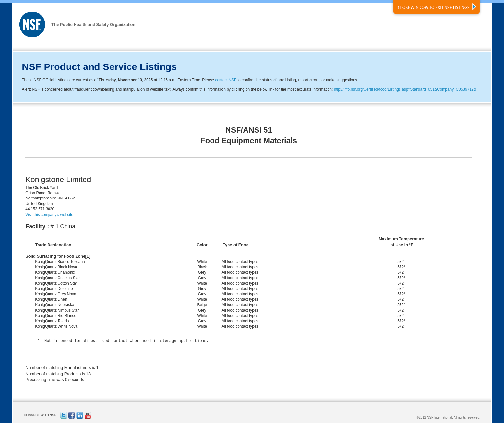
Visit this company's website (49, 215)
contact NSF (226, 80)
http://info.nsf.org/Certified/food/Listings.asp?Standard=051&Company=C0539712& (405, 89)
